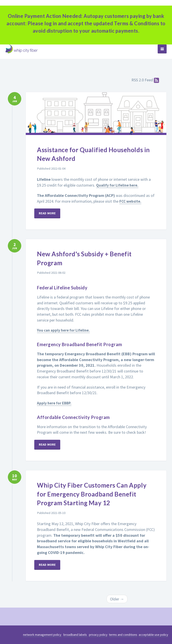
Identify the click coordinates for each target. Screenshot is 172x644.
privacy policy (98, 635)
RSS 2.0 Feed (145, 80)
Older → (117, 599)
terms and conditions (123, 635)
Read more (50, 213)
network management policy (43, 635)
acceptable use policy (153, 635)
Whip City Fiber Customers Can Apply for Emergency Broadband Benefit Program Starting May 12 (94, 494)
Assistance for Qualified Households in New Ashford (85, 154)
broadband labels (75, 635)
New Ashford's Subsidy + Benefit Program (94, 258)
